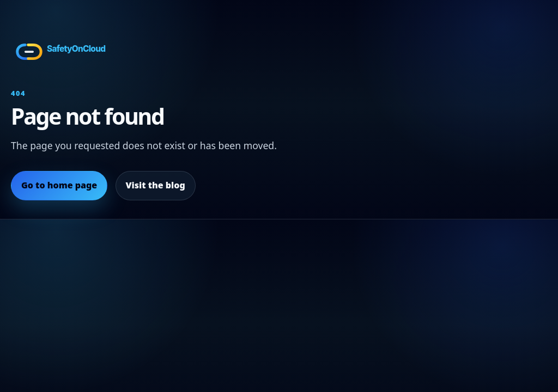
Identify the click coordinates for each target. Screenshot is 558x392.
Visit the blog (155, 185)
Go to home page (59, 185)
